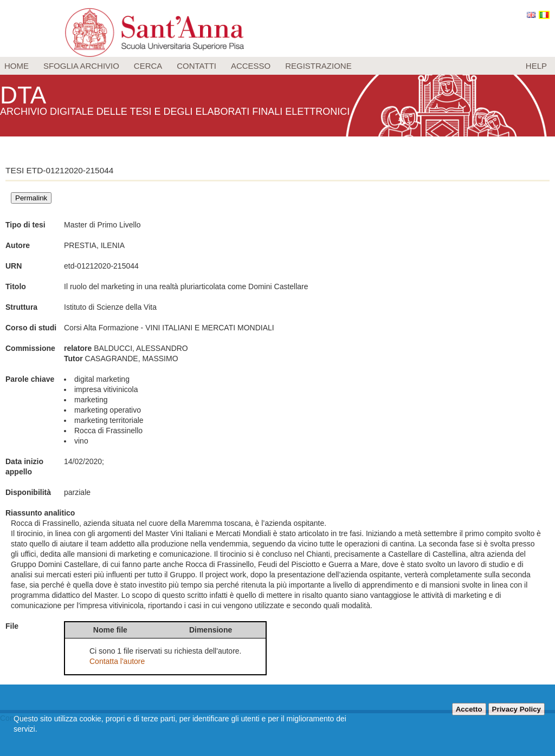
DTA (25, 94)
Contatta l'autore (117, 661)
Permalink (31, 198)
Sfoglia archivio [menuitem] (81, 66)
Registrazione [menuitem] (318, 66)
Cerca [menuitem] (148, 66)
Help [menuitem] (536, 66)
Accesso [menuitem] (251, 66)
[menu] (277, 66)
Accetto (469, 709)
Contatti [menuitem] (196, 66)
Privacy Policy (517, 709)
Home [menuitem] (17, 66)
